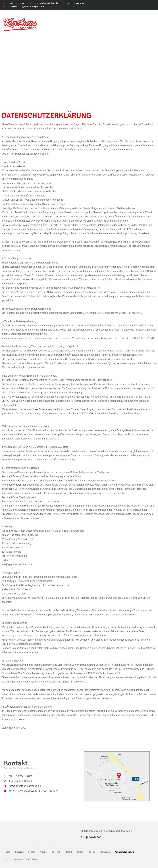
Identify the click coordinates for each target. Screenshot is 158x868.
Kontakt (68, 852)
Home (7, 852)
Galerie (92, 852)
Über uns (56, 852)
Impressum (105, 852)
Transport (19, 852)
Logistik (32, 852)
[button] (153, 24)
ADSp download (91, 837)
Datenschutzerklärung (124, 852)
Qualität (44, 852)
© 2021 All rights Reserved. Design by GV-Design (23, 859)
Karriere (80, 852)
